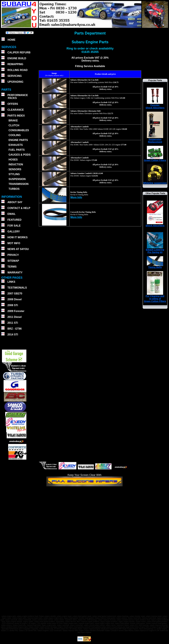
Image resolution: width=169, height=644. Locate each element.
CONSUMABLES (19, 130)
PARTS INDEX (16, 116)
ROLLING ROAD (18, 70)
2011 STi (13, 323)
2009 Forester (16, 311)
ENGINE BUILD (17, 58)
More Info (76, 197)
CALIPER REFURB (19, 52)
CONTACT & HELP (19, 208)
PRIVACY (13, 255)
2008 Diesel (15, 299)
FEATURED (14, 220)
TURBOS (14, 189)
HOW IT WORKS (18, 237)
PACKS (12, 98)
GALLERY (14, 232)
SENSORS (15, 169)
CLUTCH (14, 125)
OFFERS (13, 104)
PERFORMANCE (18, 95)
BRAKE (13, 121)
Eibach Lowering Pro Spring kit (155, 250)
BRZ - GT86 (15, 329)
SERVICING (15, 76)
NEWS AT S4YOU (18, 249)
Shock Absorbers (155, 225)
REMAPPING (15, 64)
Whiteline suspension (155, 182)
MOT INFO (14, 243)
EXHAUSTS (16, 145)
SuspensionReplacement (155, 140)
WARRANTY (15, 273)
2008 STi (13, 305)
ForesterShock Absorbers (155, 105)
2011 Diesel (15, 317)
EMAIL (12, 214)
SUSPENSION (17, 179)
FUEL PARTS (17, 150)
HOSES (13, 160)
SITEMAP (13, 261)
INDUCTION (16, 164)
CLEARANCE (16, 110)
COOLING (15, 135)
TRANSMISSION (18, 184)
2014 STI (13, 335)
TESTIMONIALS (17, 288)
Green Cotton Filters (155, 159)
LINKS (11, 282)
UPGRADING (15, 82)
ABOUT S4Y (15, 202)
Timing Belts (155, 266)
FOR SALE (14, 226)
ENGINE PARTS (18, 140)
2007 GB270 (15, 294)
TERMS (12, 267)
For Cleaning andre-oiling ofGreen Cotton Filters (155, 298)
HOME (12, 40)
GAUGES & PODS (19, 155)
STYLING (14, 174)
